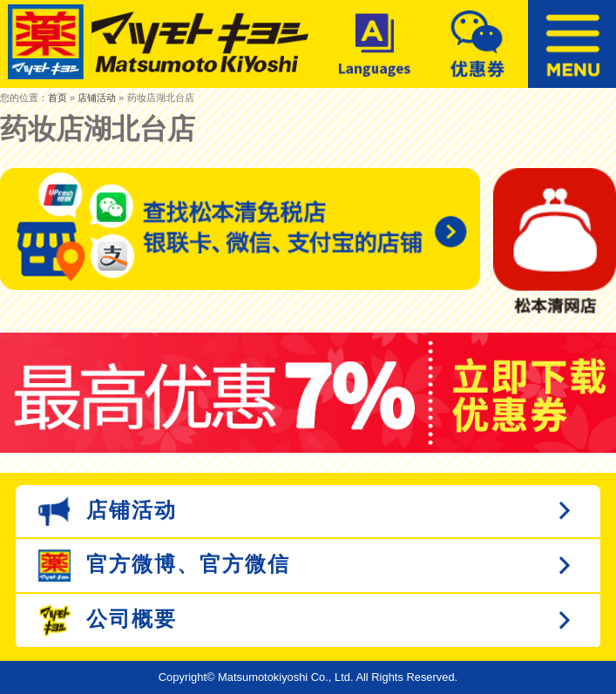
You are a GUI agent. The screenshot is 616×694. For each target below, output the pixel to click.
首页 (58, 98)
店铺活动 (97, 98)
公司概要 (108, 620)
